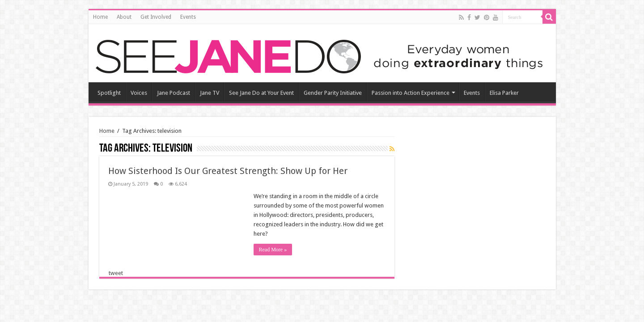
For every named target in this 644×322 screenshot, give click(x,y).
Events (188, 17)
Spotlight (109, 93)
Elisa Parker (504, 93)
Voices (139, 93)
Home (100, 17)
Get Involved (156, 17)
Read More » (273, 250)
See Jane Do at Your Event (261, 93)
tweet (116, 273)
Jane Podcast (174, 93)
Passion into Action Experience (411, 93)
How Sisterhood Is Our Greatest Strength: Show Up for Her (228, 171)
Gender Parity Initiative (333, 93)
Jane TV (210, 93)
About (124, 17)
